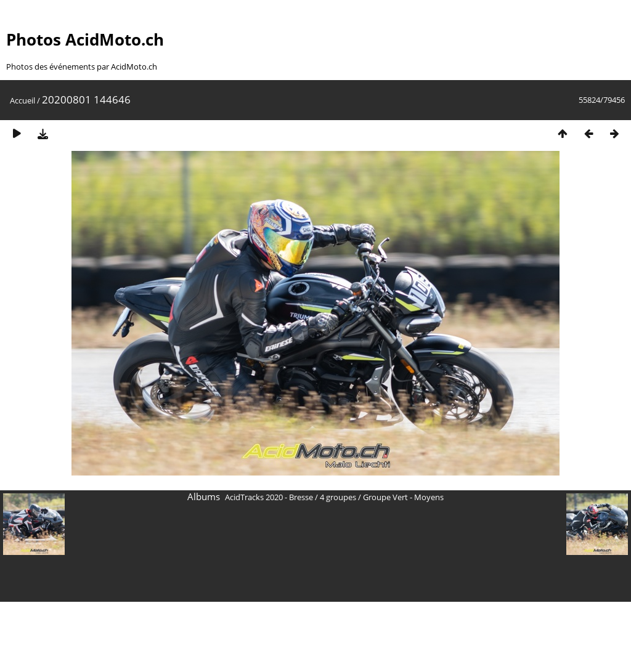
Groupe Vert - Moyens (403, 497)
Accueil (22, 100)
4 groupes (338, 497)
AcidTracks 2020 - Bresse (269, 497)
